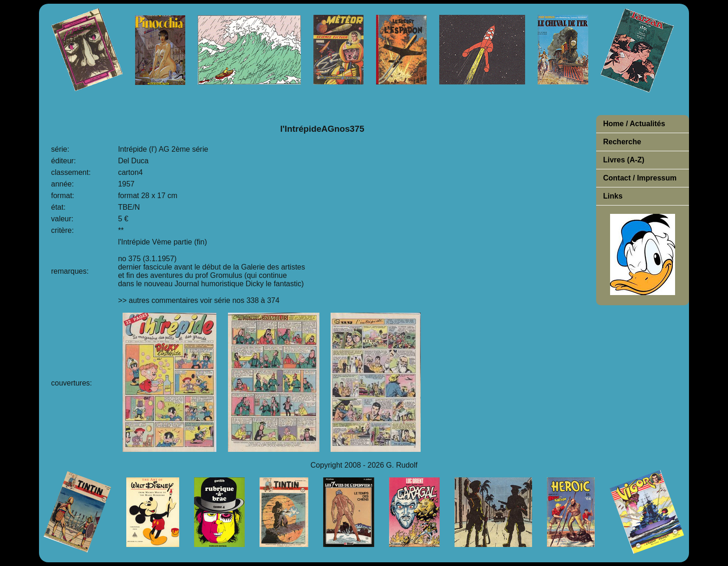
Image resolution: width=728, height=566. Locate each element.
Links (613, 196)
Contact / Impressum (640, 178)
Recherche (622, 142)
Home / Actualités (634, 124)
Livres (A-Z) (624, 160)
